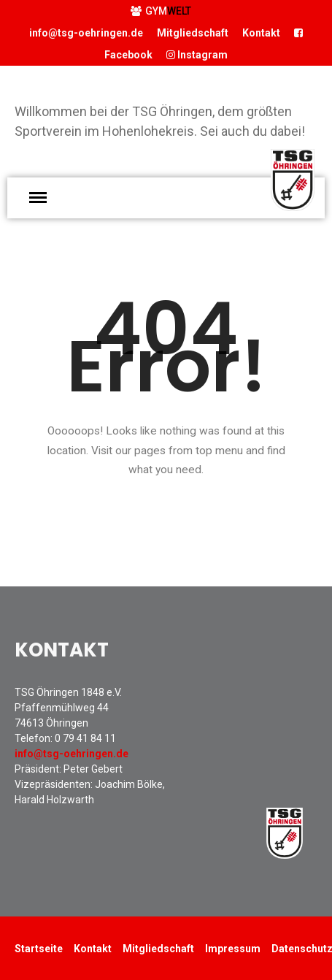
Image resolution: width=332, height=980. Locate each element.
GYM (161, 11)
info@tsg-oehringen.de (86, 33)
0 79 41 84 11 (85, 738)
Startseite (39, 949)
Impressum (233, 949)
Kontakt (261, 33)
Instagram (197, 55)
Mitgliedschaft (193, 33)
